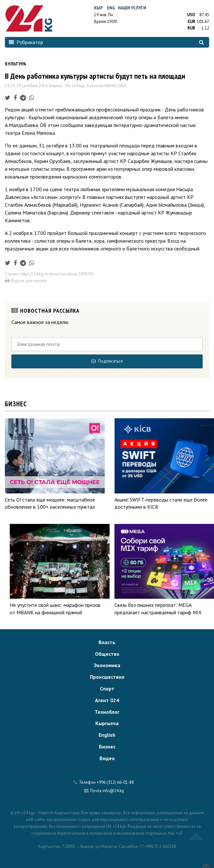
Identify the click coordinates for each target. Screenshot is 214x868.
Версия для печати (26, 281)
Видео (107, 758)
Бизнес (107, 746)
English (107, 735)
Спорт (107, 689)
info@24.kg (113, 791)
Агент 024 (107, 700)
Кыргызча (107, 723)
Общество (107, 654)
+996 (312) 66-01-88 (115, 782)
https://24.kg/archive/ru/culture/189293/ (57, 274)
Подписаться (107, 361)
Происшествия (107, 677)
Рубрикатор (26, 42)
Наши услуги (132, 8)
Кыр (98, 8)
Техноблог (107, 712)
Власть (107, 642)
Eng (111, 8)
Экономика (107, 665)
